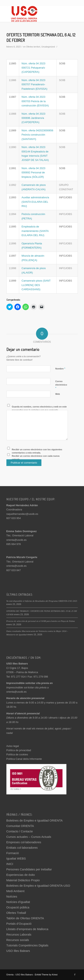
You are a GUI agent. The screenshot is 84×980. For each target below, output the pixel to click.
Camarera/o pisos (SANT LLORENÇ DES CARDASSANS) (36, 285)
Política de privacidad (19, 750)
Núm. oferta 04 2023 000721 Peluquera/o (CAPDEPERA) (33, 68)
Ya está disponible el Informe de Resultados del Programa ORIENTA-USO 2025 (42, 601)
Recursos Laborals (19, 934)
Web (58, 394)
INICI (10, 864)
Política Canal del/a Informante (24, 759)
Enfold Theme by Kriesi (46, 975)
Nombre (60, 369)
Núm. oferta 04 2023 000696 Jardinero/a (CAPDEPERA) (33, 118)
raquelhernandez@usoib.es (22, 514)
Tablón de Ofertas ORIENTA (25, 918)
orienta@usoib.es (16, 540)
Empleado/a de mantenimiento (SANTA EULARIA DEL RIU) (35, 231)
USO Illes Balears (18, 951)
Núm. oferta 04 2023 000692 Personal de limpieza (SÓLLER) (33, 173)
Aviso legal (13, 746)
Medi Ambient (15, 891)
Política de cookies (17, 754)
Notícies (12, 896)
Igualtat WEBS (16, 858)
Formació (13, 853)
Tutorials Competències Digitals (27, 945)
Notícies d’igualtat (18, 902)
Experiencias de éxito (21, 875)
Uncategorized (48, 47)
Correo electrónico (61, 385)
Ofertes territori (33, 47)
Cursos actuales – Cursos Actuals (29, 837)
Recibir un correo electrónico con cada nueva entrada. (36, 458)
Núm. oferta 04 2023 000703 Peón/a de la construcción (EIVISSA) (35, 101)
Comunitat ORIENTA (20, 826)
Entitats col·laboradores (22, 848)
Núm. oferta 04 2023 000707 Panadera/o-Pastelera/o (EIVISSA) (34, 84)
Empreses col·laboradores (24, 842)
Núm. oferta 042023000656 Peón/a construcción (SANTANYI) (37, 135)
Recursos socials (18, 940)
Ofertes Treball (16, 913)
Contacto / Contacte (20, 831)
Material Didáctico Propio (23, 880)
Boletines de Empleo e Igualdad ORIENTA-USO (38, 886)
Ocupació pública (18, 907)
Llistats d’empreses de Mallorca (27, 929)
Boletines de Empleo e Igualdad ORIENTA (35, 820)
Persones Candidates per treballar (29, 869)
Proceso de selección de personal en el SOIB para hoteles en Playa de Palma (41, 621)
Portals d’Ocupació (19, 924)
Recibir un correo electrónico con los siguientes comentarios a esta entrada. (37, 451)
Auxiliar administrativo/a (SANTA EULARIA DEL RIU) (35, 202)
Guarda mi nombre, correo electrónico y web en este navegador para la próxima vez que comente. (39, 408)
